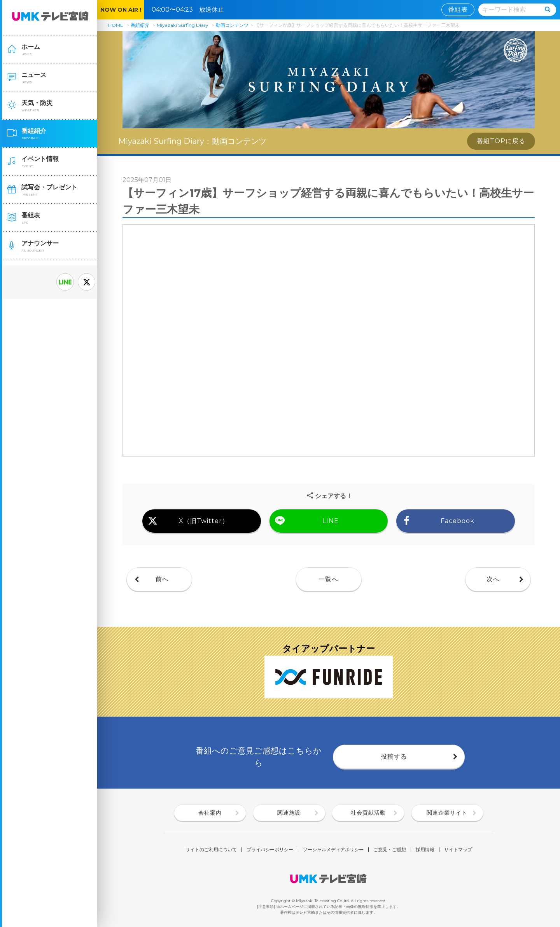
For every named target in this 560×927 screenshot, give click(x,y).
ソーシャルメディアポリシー (333, 850)
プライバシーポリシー (270, 850)
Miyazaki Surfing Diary (183, 25)
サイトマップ (458, 850)
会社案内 (210, 813)
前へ (162, 579)
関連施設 (289, 813)
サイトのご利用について (211, 850)
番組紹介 (140, 25)
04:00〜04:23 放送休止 (191, 10)
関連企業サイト (447, 813)
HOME (116, 25)
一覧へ (328, 579)
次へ (493, 579)
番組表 (458, 10)
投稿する (394, 756)
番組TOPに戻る (501, 141)
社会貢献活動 (368, 813)
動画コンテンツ (232, 25)
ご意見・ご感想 (390, 850)
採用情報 (425, 850)
